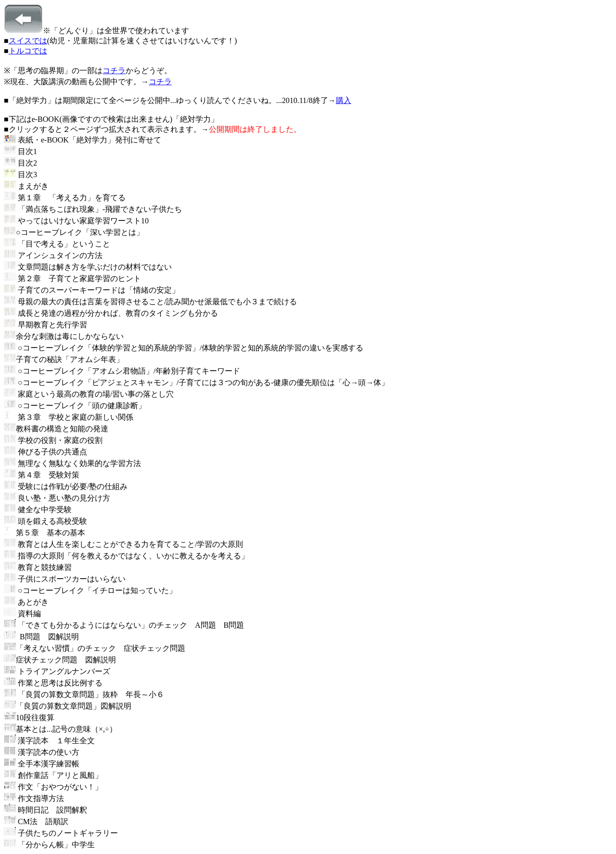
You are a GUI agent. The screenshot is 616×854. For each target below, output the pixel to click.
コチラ (114, 71)
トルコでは (28, 51)
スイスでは (28, 41)
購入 (344, 100)
